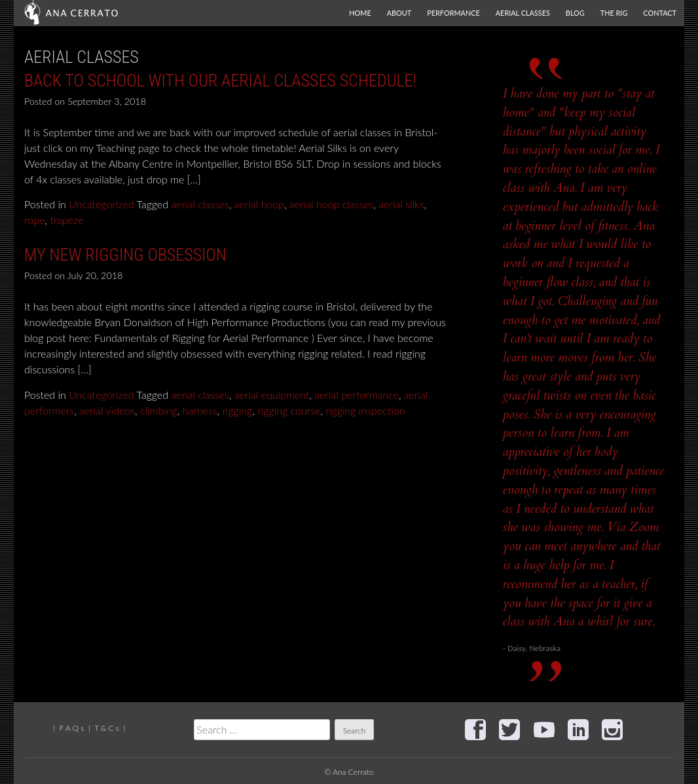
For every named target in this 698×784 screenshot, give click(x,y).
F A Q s (71, 728)
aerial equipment (272, 395)
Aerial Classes (523, 13)
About (399, 13)
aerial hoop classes (331, 204)
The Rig (614, 13)
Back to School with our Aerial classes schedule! (220, 81)
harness (200, 410)
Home (360, 13)
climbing (159, 410)
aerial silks (401, 204)
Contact (660, 13)
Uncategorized (101, 204)
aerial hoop (259, 204)
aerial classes (200, 204)
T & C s (107, 728)
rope (34, 220)
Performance (453, 13)
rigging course (289, 410)
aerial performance (357, 395)
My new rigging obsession (125, 255)
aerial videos (107, 410)
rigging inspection (365, 410)
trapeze (66, 220)
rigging (237, 410)
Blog (575, 13)
